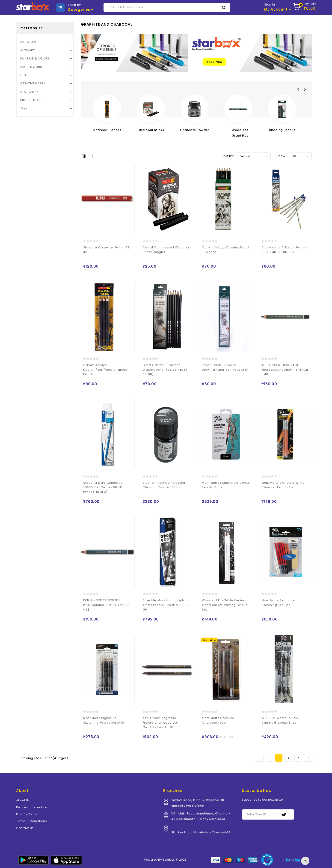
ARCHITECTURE (31, 67)
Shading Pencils (282, 130)
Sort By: (228, 156)
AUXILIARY (28, 50)
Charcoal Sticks (151, 130)
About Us (23, 800)
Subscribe (284, 815)
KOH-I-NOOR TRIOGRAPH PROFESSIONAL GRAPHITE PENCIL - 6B (107, 605)
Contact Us (25, 828)
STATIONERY (29, 92)
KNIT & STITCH (31, 100)
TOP (305, 861)
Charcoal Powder (195, 130)
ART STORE (28, 42)
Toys (24, 108)
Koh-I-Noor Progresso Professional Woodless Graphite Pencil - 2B (160, 723)
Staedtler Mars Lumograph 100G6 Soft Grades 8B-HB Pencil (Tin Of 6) (104, 487)
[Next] (298, 758)
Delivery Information (32, 807)
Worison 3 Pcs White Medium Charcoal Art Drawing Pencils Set (225, 605)
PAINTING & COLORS (35, 58)
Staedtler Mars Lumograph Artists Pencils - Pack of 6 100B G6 (166, 605)
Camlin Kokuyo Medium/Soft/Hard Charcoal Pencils (106, 370)
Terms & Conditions (32, 821)
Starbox (169, 860)
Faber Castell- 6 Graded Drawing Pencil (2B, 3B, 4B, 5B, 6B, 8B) (166, 370)
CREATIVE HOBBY (33, 83)
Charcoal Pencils (107, 130)
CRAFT (25, 75)
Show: (281, 156)
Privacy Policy (27, 814)
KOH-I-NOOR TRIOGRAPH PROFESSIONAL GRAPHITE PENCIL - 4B (285, 370)
